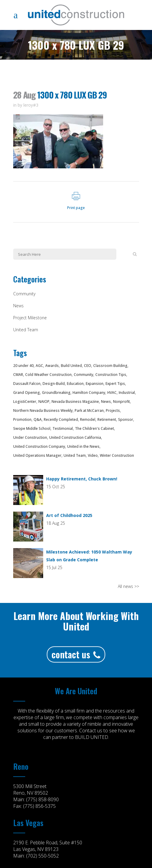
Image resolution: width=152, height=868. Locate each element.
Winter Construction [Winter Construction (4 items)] (117, 455)
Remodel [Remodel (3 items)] (88, 419)
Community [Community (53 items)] (83, 375)
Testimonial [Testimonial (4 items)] (63, 428)
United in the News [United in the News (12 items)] (83, 446)
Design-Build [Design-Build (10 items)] (54, 384)
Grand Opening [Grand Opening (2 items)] (27, 393)
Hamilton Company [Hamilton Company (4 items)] (89, 393)
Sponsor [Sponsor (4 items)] (126, 419)
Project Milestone (30, 318)
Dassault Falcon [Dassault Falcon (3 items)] (27, 384)
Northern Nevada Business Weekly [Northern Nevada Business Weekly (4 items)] (43, 410)
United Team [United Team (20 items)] (75, 455)
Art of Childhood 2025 (69, 515)
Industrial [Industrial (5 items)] (127, 393)
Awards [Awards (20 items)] (52, 366)
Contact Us (76, 654)
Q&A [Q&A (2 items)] (38, 419)
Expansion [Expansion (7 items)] (95, 384)
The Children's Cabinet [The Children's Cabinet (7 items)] (94, 428)
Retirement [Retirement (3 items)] (107, 419)
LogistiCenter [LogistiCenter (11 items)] (25, 402)
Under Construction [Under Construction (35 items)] (30, 437)
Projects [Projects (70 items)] (113, 410)
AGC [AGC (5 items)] (39, 366)
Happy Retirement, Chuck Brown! (82, 479)
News (18, 306)
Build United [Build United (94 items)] (71, 366)
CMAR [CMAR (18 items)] (18, 375)
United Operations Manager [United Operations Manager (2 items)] (37, 455)
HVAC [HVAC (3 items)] (112, 393)
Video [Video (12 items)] (93, 455)
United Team (26, 330)
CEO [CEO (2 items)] (88, 366)
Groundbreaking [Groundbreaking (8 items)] (56, 393)
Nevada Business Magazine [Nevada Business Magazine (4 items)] (75, 402)
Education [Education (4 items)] (75, 384)
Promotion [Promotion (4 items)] (22, 419)
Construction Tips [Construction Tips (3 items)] (111, 375)
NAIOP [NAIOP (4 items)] (44, 402)
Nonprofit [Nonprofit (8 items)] (121, 402)
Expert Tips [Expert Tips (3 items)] (115, 384)
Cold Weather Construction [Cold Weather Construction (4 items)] (48, 375)
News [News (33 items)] (106, 402)
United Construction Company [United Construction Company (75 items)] (39, 446)
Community (24, 294)
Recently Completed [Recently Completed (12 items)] (61, 419)
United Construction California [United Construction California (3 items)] (75, 437)
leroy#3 (31, 105)
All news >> (128, 586)
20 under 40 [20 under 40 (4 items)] (23, 366)
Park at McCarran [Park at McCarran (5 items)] (89, 410)
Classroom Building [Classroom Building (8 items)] (110, 366)
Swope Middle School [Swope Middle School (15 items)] (32, 428)
